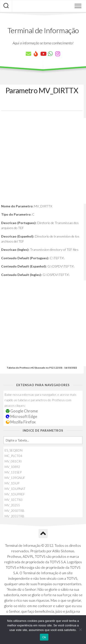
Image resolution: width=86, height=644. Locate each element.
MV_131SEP (13, 472)
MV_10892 (12, 467)
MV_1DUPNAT (15, 489)
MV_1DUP (12, 483)
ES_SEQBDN (14, 450)
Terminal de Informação (43, 30)
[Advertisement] (43, 161)
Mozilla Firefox (21, 422)
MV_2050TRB (14, 511)
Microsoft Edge (21, 416)
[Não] (80, 630)
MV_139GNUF (15, 478)
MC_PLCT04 (13, 456)
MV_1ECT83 (14, 500)
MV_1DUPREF (15, 494)
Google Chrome (22, 411)
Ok (44, 637)
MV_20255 (12, 505)
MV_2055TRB (14, 516)
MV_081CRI (13, 461)
